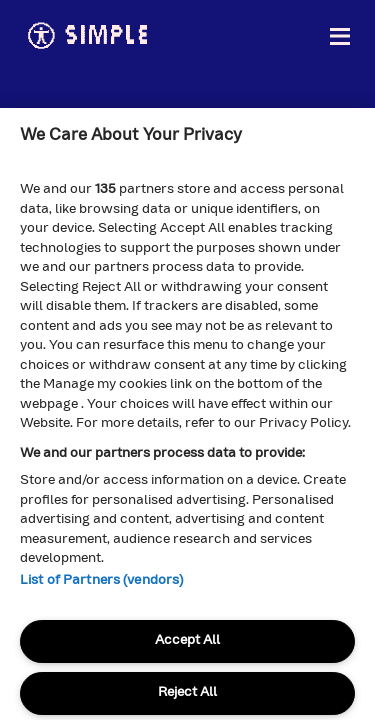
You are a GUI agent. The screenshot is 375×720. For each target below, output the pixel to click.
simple (87, 36)
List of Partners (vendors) (101, 580)
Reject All (187, 692)
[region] (187, 414)
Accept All (187, 640)
